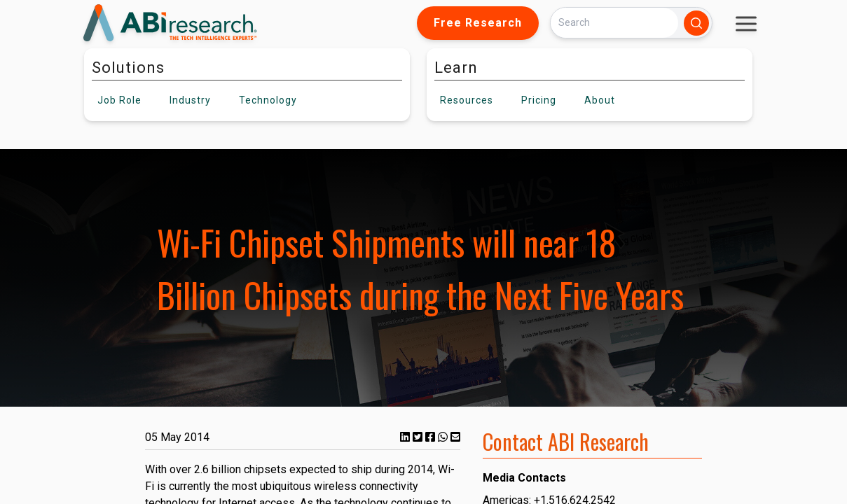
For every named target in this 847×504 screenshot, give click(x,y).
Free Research (478, 23)
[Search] (614, 23)
